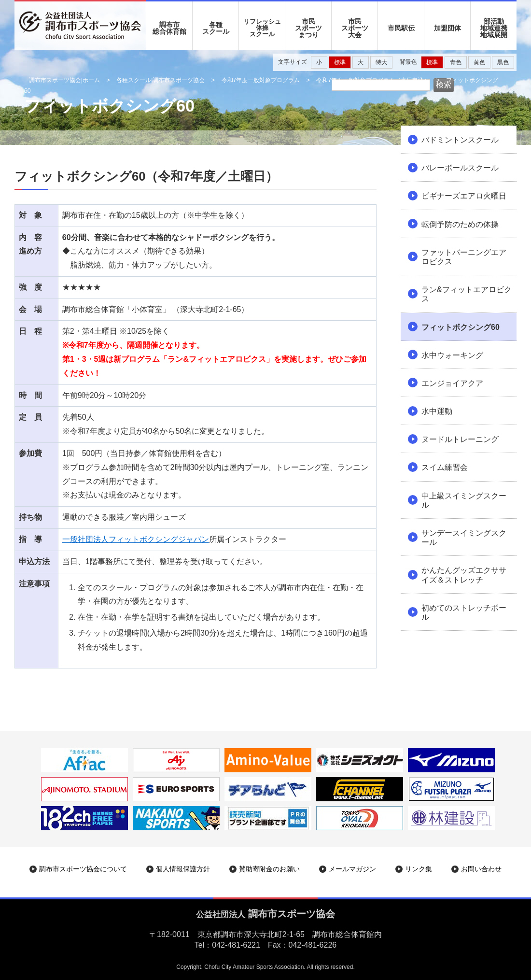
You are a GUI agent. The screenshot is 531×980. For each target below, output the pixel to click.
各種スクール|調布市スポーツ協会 (161, 80)
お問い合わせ (481, 869)
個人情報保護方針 (183, 869)
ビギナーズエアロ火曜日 (464, 196)
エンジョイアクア (452, 383)
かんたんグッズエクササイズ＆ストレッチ (464, 575)
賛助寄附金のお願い (269, 869)
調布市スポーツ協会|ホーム (64, 80)
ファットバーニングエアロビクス (464, 257)
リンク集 (419, 869)
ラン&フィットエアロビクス (467, 294)
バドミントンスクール (460, 140)
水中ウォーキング (452, 355)
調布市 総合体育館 (169, 28)
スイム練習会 (445, 467)
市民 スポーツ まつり (308, 28)
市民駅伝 (401, 28)
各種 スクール (216, 28)
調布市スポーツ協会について (83, 869)
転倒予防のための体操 (460, 224)
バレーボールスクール (460, 168)
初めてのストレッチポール (464, 612)
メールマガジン (352, 869)
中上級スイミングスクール (464, 500)
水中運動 (437, 411)
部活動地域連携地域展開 (494, 28)
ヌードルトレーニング (460, 439)
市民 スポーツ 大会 (355, 28)
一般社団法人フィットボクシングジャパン (136, 539)
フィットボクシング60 (461, 327)
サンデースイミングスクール (464, 538)
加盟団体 (447, 28)
